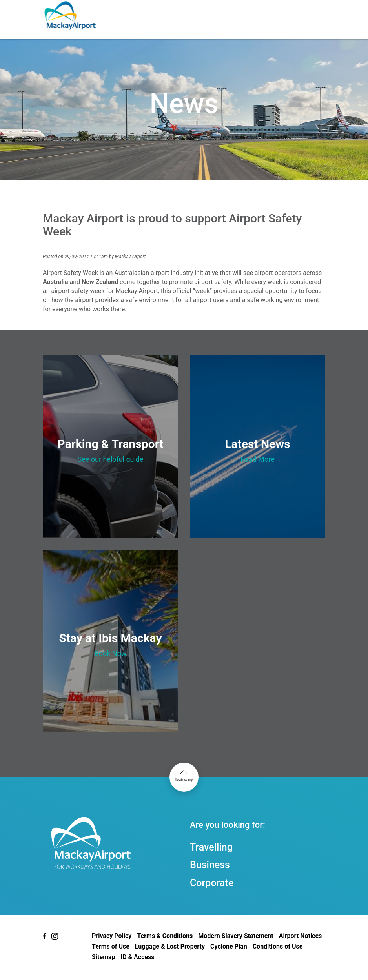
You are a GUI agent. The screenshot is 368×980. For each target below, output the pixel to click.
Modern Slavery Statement (236, 936)
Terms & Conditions (165, 936)
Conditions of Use (278, 946)
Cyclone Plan (229, 946)
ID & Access (138, 957)
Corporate (212, 883)
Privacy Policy (112, 936)
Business (210, 865)
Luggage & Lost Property (170, 946)
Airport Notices (301, 936)
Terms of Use (111, 946)
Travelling (211, 847)
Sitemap (104, 957)
